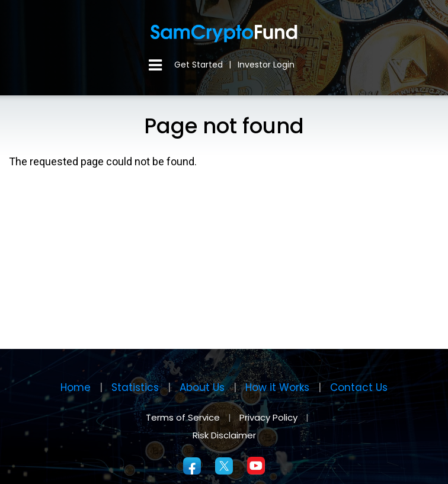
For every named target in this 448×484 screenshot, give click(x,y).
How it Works (277, 387)
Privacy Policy (270, 417)
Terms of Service (183, 417)
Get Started (199, 65)
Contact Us (359, 387)
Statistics (135, 387)
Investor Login (266, 65)
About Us (202, 387)
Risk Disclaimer (224, 435)
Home (76, 387)
